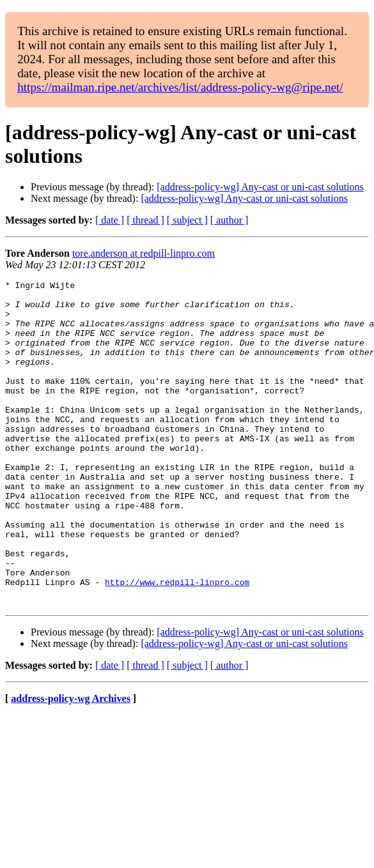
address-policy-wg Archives (71, 764)
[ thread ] (145, 220)
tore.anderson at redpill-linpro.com (144, 253)
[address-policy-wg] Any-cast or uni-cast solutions (260, 187)
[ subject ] (187, 220)
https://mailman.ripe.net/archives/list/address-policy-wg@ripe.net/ (180, 87)
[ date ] (110, 220)
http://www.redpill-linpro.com (177, 643)
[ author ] (230, 220)
